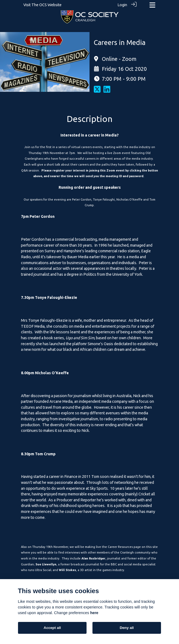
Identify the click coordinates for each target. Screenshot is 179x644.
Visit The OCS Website (42, 5)
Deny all (127, 628)
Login (122, 5)
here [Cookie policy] (94, 613)
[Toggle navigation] (152, 5)
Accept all (52, 628)
